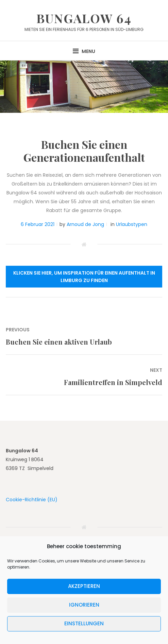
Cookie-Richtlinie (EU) (32, 500)
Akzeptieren (84, 586)
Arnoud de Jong (85, 224)
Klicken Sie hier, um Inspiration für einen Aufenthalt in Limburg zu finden (84, 277)
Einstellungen (84, 623)
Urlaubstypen (132, 224)
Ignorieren (84, 605)
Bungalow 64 (84, 18)
